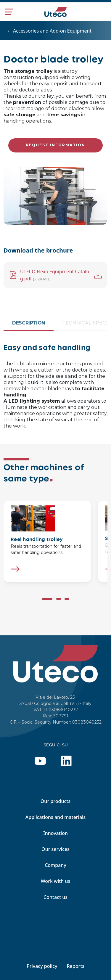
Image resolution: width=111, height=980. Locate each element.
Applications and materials (55, 817)
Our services (55, 849)
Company (55, 865)
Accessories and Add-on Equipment (52, 31)
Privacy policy (42, 966)
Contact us (55, 897)
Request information (55, 145)
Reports (75, 966)
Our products (55, 801)
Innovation (55, 833)
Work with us (56, 881)
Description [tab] (29, 323)
